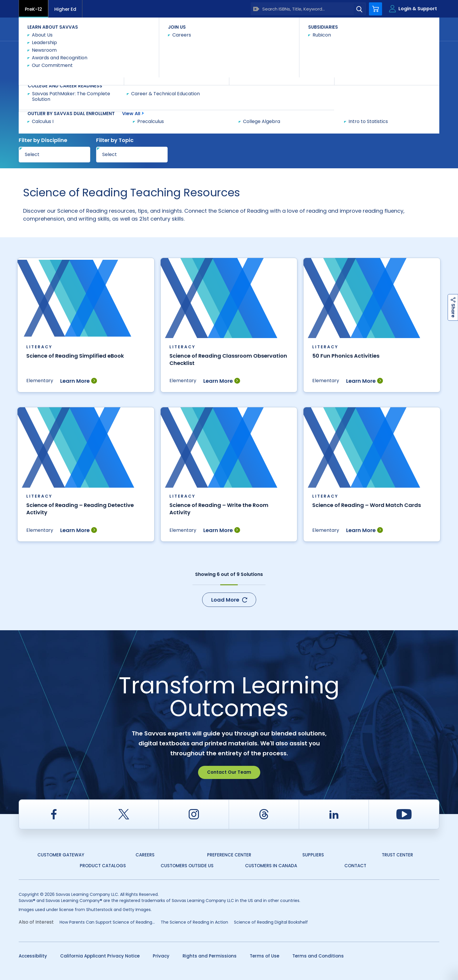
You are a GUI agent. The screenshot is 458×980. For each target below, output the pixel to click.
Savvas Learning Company (44, 52)
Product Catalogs (103, 866)
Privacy (161, 956)
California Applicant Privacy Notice (100, 956)
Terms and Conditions (318, 956)
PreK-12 (33, 9)
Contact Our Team (229, 772)
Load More (229, 600)
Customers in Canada (271, 866)
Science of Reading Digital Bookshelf (271, 922)
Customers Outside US (187, 866)
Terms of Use (264, 956)
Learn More (79, 381)
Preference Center (229, 855)
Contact (415, 29)
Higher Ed (65, 9)
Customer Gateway (61, 855)
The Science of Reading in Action (194, 922)
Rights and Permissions (210, 956)
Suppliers (313, 855)
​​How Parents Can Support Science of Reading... (107, 922)
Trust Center (397, 855)
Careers (145, 855)
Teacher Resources (99, 51)
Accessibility (33, 956)
